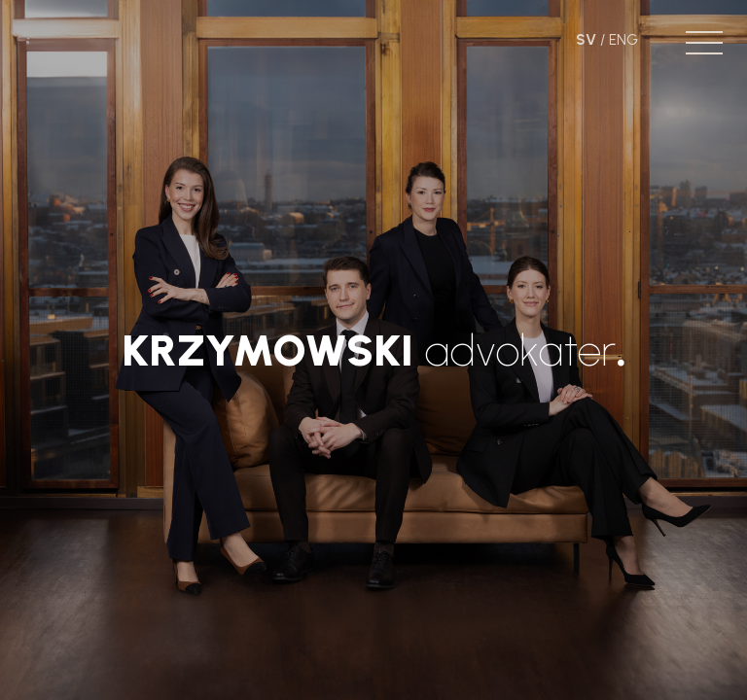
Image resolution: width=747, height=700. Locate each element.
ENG (623, 40)
